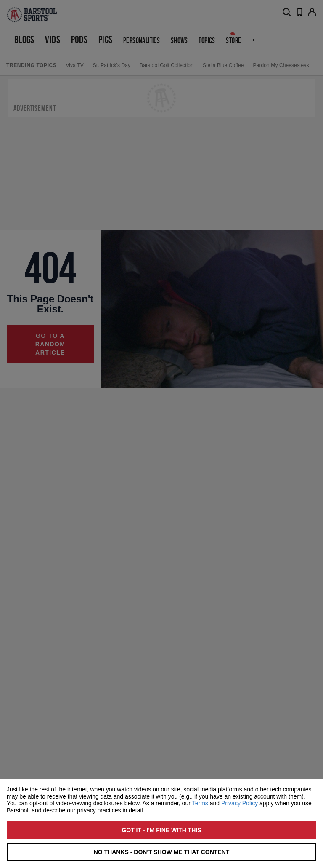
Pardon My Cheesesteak (281, 65)
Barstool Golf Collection (167, 65)
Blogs (24, 40)
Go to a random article (50, 344)
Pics (106, 40)
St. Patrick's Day (112, 65)
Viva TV (74, 65)
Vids (53, 40)
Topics (207, 40)
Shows (179, 40)
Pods (79, 40)
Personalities (142, 40)
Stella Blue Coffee (223, 65)
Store (233, 40)
